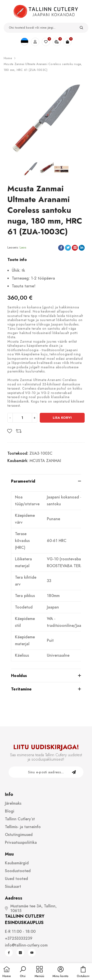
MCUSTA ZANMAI (45, 461)
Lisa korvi (62, 418)
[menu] (39, 972)
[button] (23, 972)
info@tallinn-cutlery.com (26, 945)
